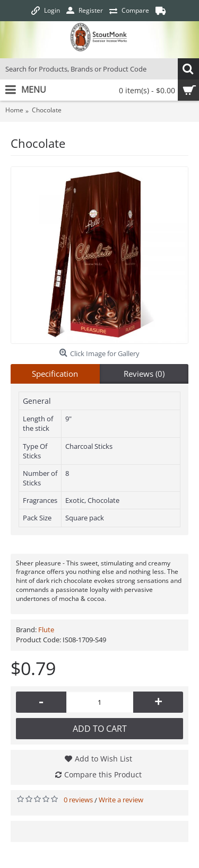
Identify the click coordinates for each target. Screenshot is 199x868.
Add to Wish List (103, 759)
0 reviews (78, 800)
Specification (55, 374)
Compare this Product (103, 774)
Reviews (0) (144, 374)
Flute (46, 630)
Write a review (121, 800)
